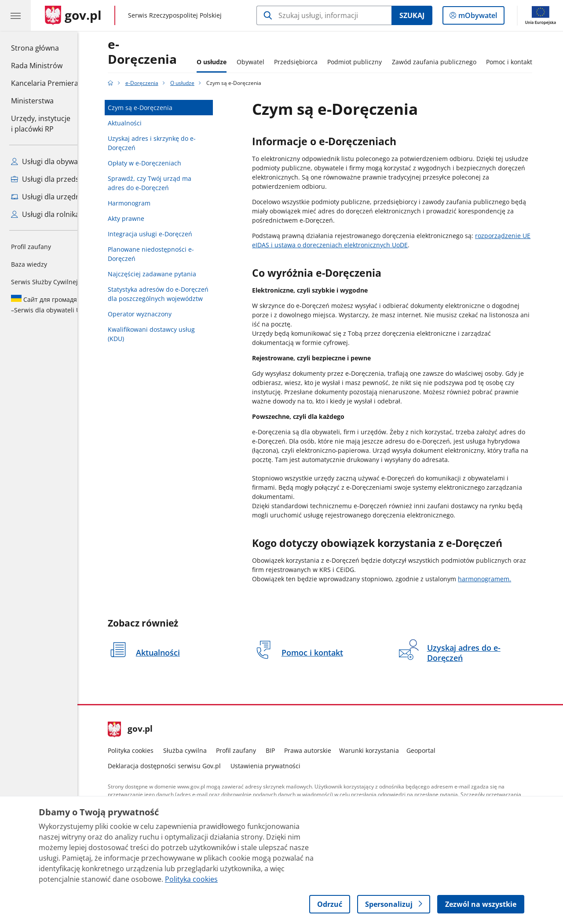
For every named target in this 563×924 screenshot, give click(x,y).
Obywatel (271, 62)
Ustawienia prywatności (286, 766)
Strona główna (45, 48)
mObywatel (477, 17)
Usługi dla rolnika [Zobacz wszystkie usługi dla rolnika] (45, 214)
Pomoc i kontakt (530, 62)
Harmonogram (150, 203)
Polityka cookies (151, 750)
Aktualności (145, 123)
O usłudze (232, 62)
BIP (291, 750)
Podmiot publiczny (375, 62)
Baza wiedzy (29, 264)
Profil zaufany (31, 247)
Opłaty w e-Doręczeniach (165, 163)
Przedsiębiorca (316, 62)
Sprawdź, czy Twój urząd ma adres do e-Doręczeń (170, 183)
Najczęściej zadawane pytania (173, 274)
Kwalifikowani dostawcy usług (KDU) (172, 334)
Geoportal (442, 750)
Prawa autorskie (328, 750)
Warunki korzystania (389, 750)
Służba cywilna (205, 750)
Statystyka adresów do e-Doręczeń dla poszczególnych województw (179, 294)
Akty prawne (147, 218)
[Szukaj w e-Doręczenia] (324, 15)
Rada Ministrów (37, 66)
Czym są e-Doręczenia (161, 108)
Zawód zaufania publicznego (454, 62)
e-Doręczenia (163, 52)
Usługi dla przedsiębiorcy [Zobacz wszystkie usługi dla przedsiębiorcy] (58, 179)
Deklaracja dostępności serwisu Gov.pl (185, 766)
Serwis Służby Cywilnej (44, 282)
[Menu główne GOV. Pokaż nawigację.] (15, 15)
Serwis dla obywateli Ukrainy (59, 304)
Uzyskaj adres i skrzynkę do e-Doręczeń (172, 143)
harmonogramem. (505, 579)
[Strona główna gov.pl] (73, 15)
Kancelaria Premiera (45, 83)
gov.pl (151, 730)
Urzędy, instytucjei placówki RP (41, 124)
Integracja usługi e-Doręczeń (171, 234)
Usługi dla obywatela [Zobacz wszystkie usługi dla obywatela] (51, 161)
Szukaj (412, 15)
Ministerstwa (32, 101)
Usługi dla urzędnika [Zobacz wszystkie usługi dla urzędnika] (50, 197)
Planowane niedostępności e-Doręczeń (172, 254)
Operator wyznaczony (160, 314)
